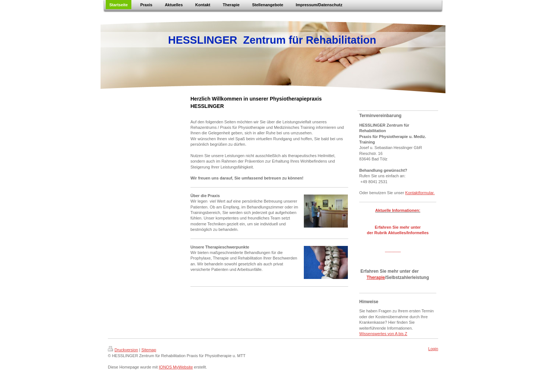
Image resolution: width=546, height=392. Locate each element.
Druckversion (123, 350)
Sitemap (149, 350)
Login (433, 349)
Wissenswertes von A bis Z (383, 334)
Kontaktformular (419, 193)
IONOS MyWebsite (176, 367)
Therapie (376, 277)
